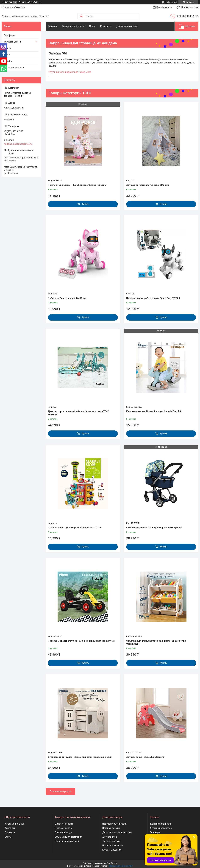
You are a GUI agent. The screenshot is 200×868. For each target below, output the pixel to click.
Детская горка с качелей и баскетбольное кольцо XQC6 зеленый (79, 413)
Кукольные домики (112, 850)
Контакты (106, 26)
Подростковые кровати (114, 824)
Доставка (10, 832)
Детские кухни (110, 837)
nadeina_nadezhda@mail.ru (18, 144)
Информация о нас (14, 824)
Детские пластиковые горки (117, 832)
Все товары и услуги (60, 791)
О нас (92, 26)
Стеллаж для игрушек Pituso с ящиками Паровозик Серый (80, 757)
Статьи (8, 48)
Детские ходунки (111, 841)
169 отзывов (171, 2)
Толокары (155, 832)
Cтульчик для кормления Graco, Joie (70, 72)
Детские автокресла (161, 824)
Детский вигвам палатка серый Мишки (148, 185)
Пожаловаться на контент (121, 866)
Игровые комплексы (113, 845)
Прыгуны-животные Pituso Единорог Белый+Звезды (77, 185)
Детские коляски (64, 828)
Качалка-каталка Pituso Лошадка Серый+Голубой (154, 411)
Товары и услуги (72, 26)
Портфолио (10, 35)
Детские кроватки (64, 824)
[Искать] (81, 16)
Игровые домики (111, 828)
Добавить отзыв (190, 7)
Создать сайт (25, 2)
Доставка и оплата (127, 26)
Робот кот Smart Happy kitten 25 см (67, 298)
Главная (53, 26)
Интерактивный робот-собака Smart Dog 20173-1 (153, 298)
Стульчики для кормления (68, 837)
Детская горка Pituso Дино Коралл (145, 757)
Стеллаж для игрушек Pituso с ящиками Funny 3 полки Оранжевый (156, 642)
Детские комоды (63, 832)
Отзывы (8, 61)
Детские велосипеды (161, 828)
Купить (85, 204)
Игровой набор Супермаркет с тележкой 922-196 (75, 528)
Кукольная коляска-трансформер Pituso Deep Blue (154, 528)
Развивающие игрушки (67, 841)
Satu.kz (114, 863)
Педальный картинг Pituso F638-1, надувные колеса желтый (81, 641)
